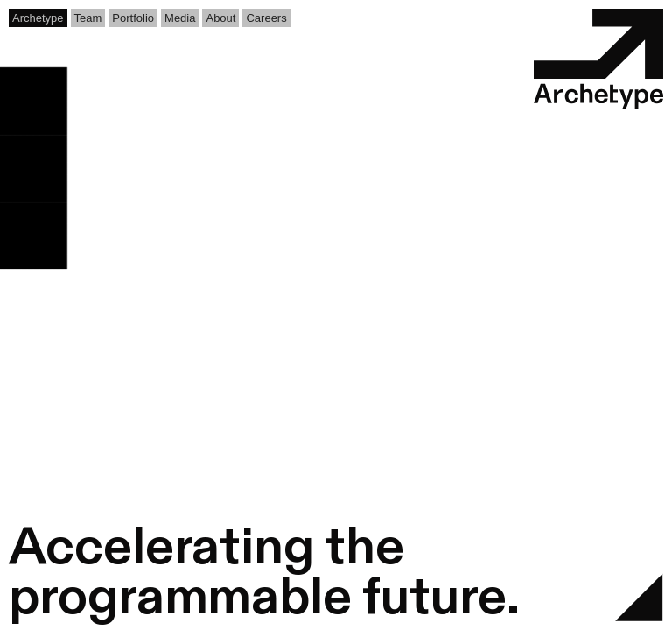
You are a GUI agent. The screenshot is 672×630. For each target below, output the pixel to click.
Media (180, 18)
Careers (266, 18)
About (220, 18)
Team (88, 18)
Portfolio (133, 18)
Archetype (38, 18)
